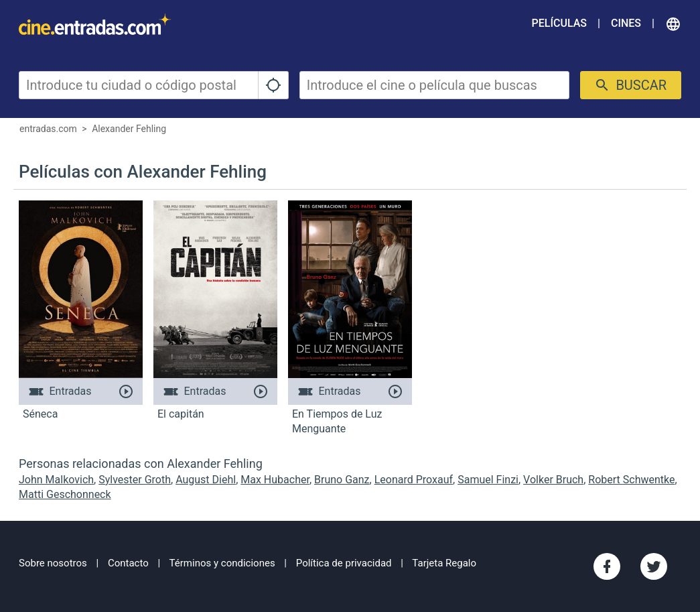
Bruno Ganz (342, 480)
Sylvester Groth (135, 480)
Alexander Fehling (129, 129)
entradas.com (48, 129)
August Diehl (206, 480)
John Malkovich (56, 480)
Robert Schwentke (631, 480)
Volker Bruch (553, 480)
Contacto (128, 563)
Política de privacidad (344, 563)
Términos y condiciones (222, 563)
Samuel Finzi (488, 480)
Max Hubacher (275, 480)
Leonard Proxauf (414, 480)
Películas (559, 23)
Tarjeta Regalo (444, 563)
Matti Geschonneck (65, 494)
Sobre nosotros (53, 563)
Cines (626, 23)
